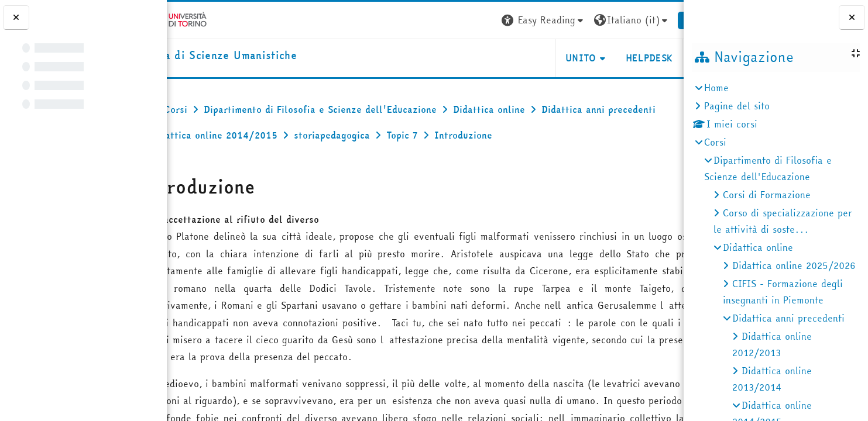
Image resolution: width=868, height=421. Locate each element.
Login (662, 20)
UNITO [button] (545, 58)
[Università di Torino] (203, 19)
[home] (249, 56)
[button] (507, 20)
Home (716, 88)
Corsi (715, 142)
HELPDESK (613, 58)
